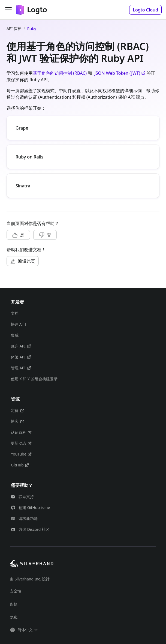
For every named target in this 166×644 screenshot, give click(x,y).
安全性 (16, 591)
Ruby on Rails (29, 157)
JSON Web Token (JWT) (120, 73)
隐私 (14, 617)
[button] (145, 10)
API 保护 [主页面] (14, 29)
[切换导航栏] (8, 10)
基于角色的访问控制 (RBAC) (60, 73)
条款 (14, 604)
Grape (22, 128)
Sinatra (23, 186)
